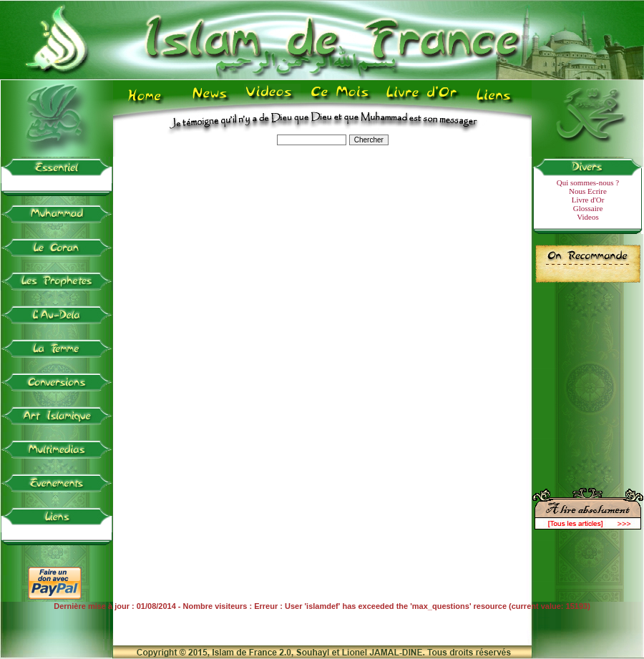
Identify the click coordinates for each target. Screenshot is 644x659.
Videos (588, 217)
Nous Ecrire (588, 191)
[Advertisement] (588, 379)
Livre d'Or (588, 200)
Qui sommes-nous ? (588, 182)
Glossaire (588, 208)
